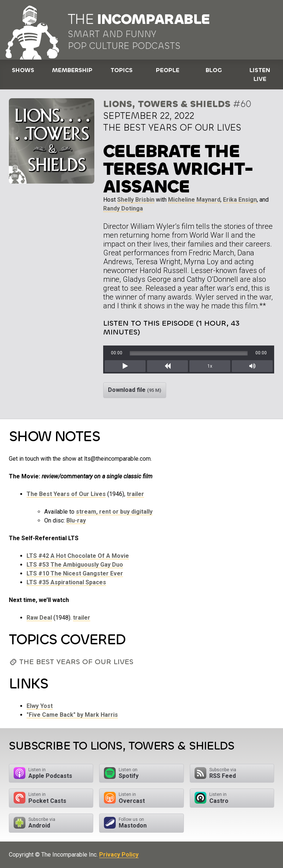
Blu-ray (76, 520)
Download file (135, 390)
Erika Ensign (240, 200)
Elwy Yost (40, 706)
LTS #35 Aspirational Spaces (66, 582)
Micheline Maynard (194, 200)
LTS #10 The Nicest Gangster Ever (75, 573)
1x (210, 366)
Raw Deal (39, 618)
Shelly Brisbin (136, 200)
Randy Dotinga (123, 208)
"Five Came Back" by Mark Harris (72, 715)
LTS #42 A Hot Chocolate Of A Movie (78, 556)
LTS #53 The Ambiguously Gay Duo (75, 565)
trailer (135, 494)
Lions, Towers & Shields (167, 104)
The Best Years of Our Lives (66, 494)
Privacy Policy (119, 855)
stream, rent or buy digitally (114, 512)
